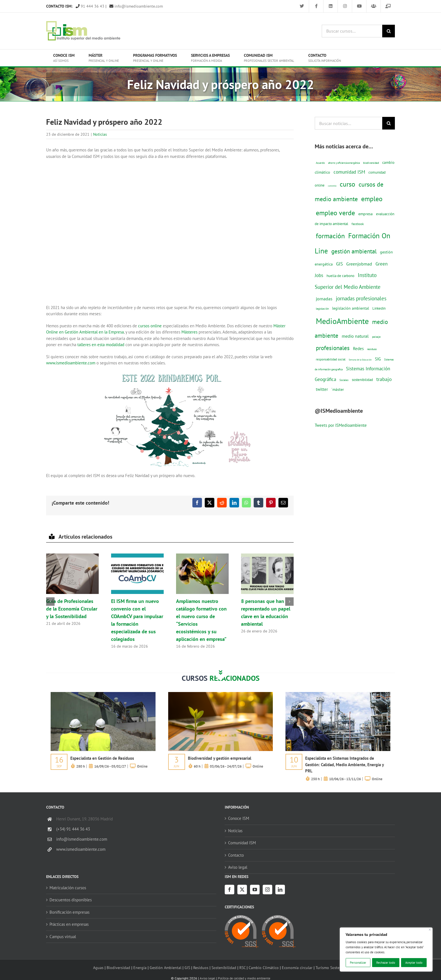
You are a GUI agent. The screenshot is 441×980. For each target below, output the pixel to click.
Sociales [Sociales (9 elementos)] (344, 380)
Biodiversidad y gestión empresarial (220, 758)
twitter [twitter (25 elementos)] (322, 389)
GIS (187, 967)
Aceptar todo (414, 963)
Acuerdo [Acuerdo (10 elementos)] (320, 163)
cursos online (149, 326)
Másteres (189, 332)
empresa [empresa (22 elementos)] (365, 214)
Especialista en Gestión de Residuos (102, 758)
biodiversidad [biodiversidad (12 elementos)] (371, 163)
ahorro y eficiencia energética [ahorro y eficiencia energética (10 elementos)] (344, 163)
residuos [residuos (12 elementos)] (372, 349)
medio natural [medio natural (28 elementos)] (355, 336)
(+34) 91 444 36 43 (73, 829)
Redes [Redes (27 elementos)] (358, 348)
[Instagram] (267, 890)
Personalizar (358, 963)
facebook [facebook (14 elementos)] (358, 224)
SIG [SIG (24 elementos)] (378, 359)
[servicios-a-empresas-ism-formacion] (103, 694)
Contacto (236, 855)
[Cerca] (430, 930)
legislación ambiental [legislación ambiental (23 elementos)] (351, 308)
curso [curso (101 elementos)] (347, 184)
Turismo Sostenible (332, 967)
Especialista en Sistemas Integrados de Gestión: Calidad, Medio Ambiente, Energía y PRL (344, 765)
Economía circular (297, 967)
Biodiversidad (118, 967)
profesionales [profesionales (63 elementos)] (333, 348)
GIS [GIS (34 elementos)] (339, 264)
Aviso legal (238, 867)
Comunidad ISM (242, 843)
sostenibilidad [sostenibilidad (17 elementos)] (362, 380)
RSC (242, 967)
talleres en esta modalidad (101, 345)
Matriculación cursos (68, 888)
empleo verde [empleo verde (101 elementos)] (335, 213)
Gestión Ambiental (166, 967)
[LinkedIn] (280, 890)
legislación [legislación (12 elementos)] (322, 308)
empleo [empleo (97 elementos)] (372, 199)
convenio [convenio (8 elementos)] (332, 186)
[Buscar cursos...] (352, 31)
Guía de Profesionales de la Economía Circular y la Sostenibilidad (72, 609)
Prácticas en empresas (69, 924)
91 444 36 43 (90, 6)
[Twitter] (242, 890)
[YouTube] (255, 890)
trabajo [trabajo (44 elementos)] (384, 379)
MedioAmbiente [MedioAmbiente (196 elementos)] (342, 321)
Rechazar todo (386, 963)
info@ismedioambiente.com (136, 6)
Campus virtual (63, 937)
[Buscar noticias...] (348, 123)
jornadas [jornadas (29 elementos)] (324, 299)
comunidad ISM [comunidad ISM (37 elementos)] (349, 172)
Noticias (100, 134)
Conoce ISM (239, 818)
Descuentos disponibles (71, 900)
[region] (386, 950)
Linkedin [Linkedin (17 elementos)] (379, 308)
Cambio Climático (264, 967)
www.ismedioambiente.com (71, 363)
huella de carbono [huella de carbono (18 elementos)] (340, 276)
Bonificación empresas (69, 912)
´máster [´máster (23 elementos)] (338, 389)
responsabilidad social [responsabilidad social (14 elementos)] (331, 359)
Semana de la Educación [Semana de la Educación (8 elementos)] (360, 360)
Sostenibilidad (224, 967)
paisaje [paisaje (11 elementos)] (376, 337)
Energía (140, 967)
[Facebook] (229, 890)
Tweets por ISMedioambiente (341, 425)
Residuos (201, 967)
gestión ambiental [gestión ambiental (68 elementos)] (354, 251)
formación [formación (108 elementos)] (330, 236)
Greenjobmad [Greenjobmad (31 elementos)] (359, 264)
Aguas (98, 967)
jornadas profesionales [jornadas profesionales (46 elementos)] (361, 298)
